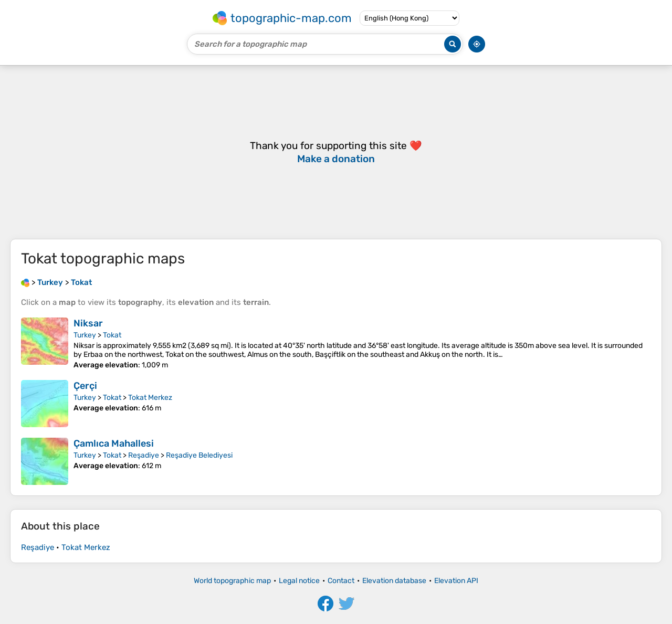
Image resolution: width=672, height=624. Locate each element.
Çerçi (85, 386)
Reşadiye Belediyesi (199, 455)
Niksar (88, 323)
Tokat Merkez (150, 398)
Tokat (112, 335)
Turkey (85, 335)
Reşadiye (144, 455)
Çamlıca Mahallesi (114, 443)
